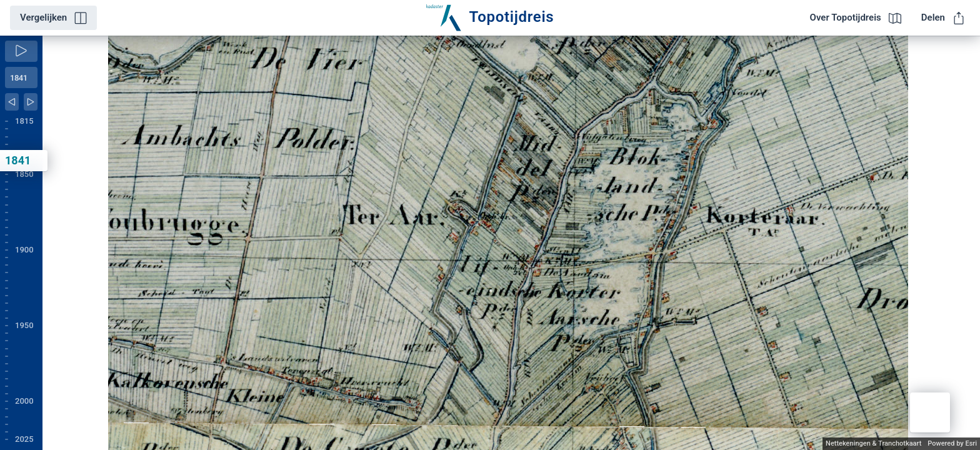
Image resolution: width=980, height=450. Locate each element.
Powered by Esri (952, 443)
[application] (511, 243)
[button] (930, 412)
